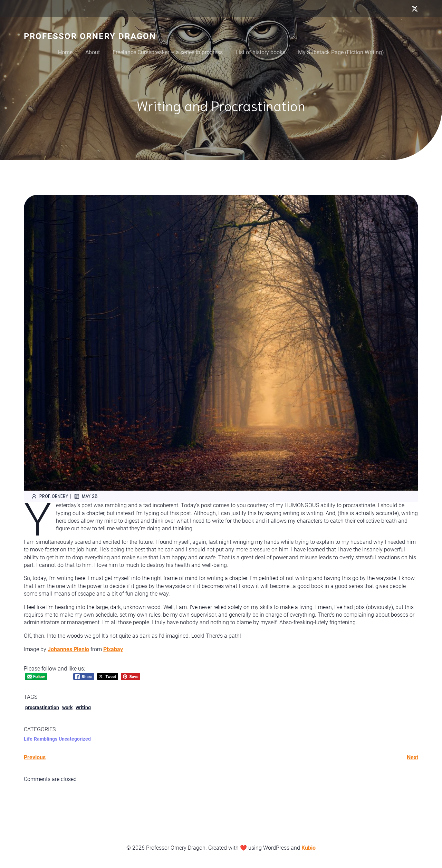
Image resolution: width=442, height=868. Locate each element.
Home (65, 52)
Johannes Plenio (68, 649)
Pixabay (113, 649)
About (93, 52)
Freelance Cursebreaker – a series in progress (168, 52)
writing (83, 707)
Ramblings (46, 739)
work (67, 707)
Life (28, 739)
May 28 (85, 496)
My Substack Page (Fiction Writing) (341, 52)
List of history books (260, 52)
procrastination (42, 707)
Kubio (309, 848)
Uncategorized (75, 739)
